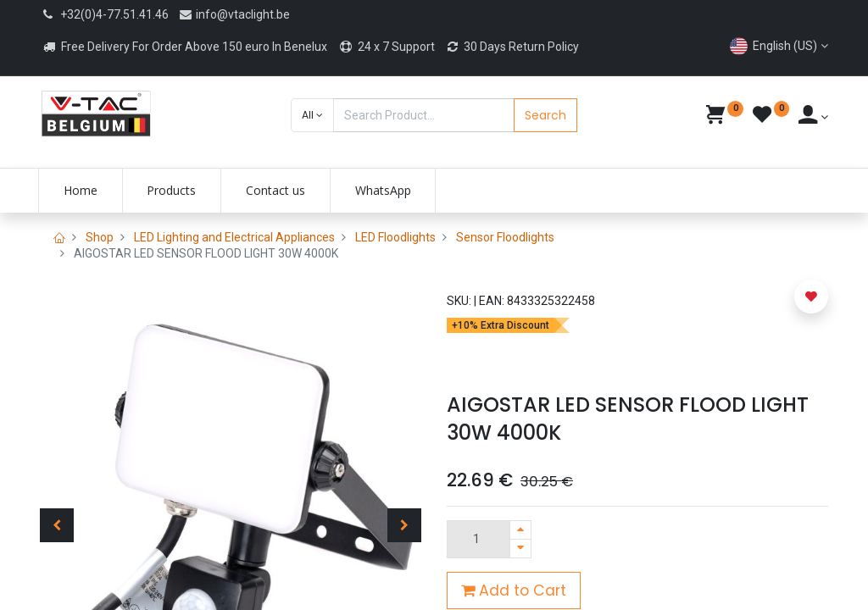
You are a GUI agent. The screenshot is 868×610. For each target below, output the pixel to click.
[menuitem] (82, 191)
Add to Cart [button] (514, 591)
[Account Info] (813, 117)
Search (545, 115)
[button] (312, 115)
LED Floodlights (395, 237)
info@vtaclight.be (234, 14)
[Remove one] (520, 549)
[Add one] (520, 530)
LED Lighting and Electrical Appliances (234, 237)
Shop (100, 237)
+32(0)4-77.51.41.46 (114, 14)
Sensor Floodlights (505, 237)
